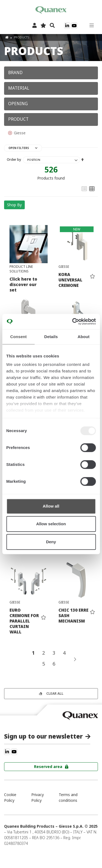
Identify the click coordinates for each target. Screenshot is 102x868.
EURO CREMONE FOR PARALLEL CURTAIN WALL (24, 621)
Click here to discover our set (23, 284)
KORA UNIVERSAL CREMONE (70, 280)
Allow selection (51, 524)
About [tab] (84, 337)
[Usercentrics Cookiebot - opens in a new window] (73, 321)
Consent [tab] (18, 337)
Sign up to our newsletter (43, 736)
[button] (92, 276)
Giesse (64, 267)
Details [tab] (51, 337)
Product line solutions (21, 269)
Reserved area (48, 767)
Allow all (51, 506)
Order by (14, 160)
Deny (51, 542)
